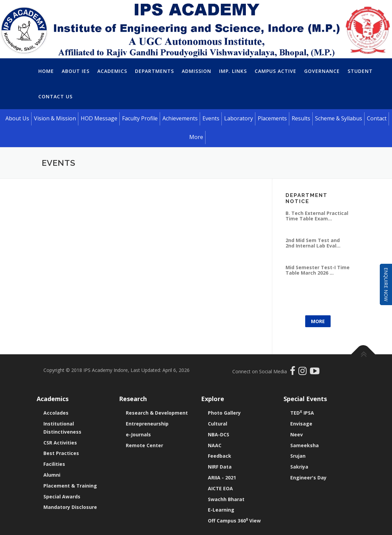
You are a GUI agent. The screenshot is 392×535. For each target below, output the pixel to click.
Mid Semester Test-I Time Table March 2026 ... (318, 270)
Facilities (54, 464)
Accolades (56, 413)
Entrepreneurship (147, 424)
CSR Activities (60, 443)
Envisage (301, 424)
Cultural (218, 424)
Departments (154, 71)
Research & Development (157, 413)
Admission (197, 71)
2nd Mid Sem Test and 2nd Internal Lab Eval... (313, 243)
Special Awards (62, 497)
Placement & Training (70, 486)
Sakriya (299, 467)
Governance (322, 71)
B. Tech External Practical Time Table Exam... (317, 216)
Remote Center (144, 445)
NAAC (215, 445)
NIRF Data (220, 467)
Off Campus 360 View (234, 521)
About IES (76, 71)
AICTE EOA (220, 488)
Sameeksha (305, 445)
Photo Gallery (224, 413)
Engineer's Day (308, 478)
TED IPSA (302, 413)
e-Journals (138, 434)
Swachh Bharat (226, 499)
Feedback (220, 456)
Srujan (298, 456)
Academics (112, 71)
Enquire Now (386, 284)
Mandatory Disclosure (70, 507)
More (318, 321)
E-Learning (221, 510)
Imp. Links (233, 71)
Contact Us (55, 96)
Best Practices (61, 453)
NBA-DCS (219, 434)
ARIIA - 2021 (222, 478)
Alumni (52, 475)
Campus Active (276, 71)
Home (46, 71)
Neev (297, 434)
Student (360, 71)
